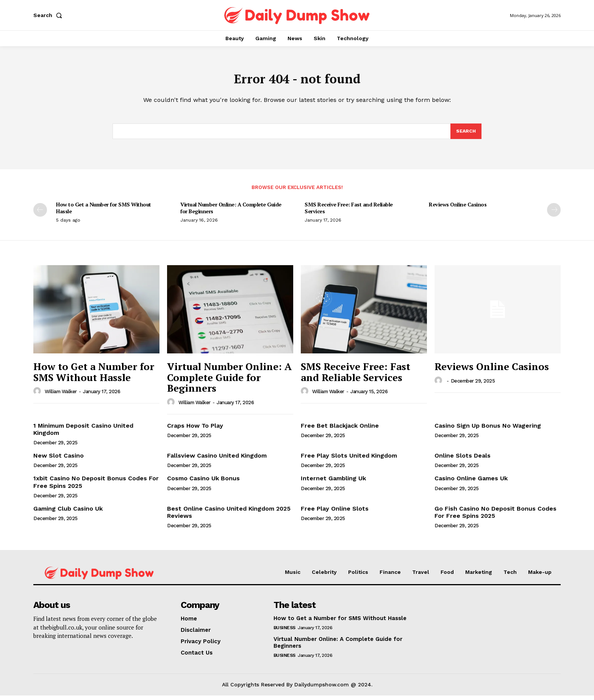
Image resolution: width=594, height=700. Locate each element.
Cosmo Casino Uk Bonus (203, 483)
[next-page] (554, 214)
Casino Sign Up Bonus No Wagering (488, 430)
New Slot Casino (59, 460)
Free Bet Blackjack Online (340, 430)
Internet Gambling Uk (333, 483)
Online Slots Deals (463, 460)
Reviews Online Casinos (458, 209)
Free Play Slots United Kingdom (349, 460)
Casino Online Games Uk (471, 483)
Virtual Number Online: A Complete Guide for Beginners (231, 212)
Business (284, 632)
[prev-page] (40, 214)
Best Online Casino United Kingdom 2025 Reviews (229, 517)
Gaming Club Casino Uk (68, 513)
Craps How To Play (195, 430)
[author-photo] (38, 396)
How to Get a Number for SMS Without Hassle (104, 212)
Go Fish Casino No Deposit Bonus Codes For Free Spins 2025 (496, 517)
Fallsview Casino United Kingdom (217, 460)
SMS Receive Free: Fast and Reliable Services (349, 212)
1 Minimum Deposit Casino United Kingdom (83, 434)
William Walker (61, 396)
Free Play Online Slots (335, 513)
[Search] (466, 135)
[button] (49, 15)
